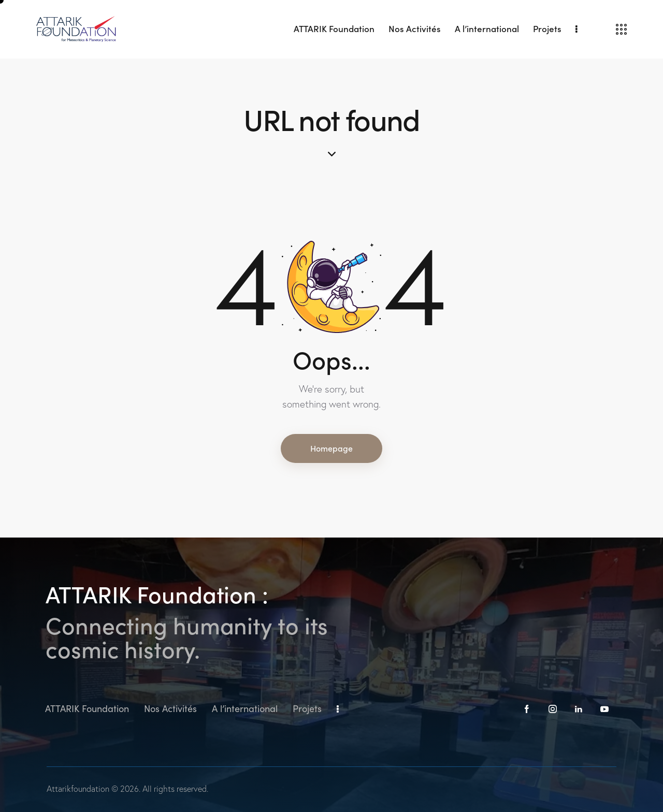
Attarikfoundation (78, 789)
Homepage (331, 448)
